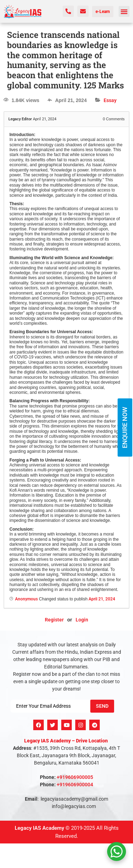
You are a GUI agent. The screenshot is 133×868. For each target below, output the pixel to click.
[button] (124, 12)
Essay (110, 100)
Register (54, 620)
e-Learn (103, 12)
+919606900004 (75, 785)
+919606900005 (75, 777)
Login (82, 620)
